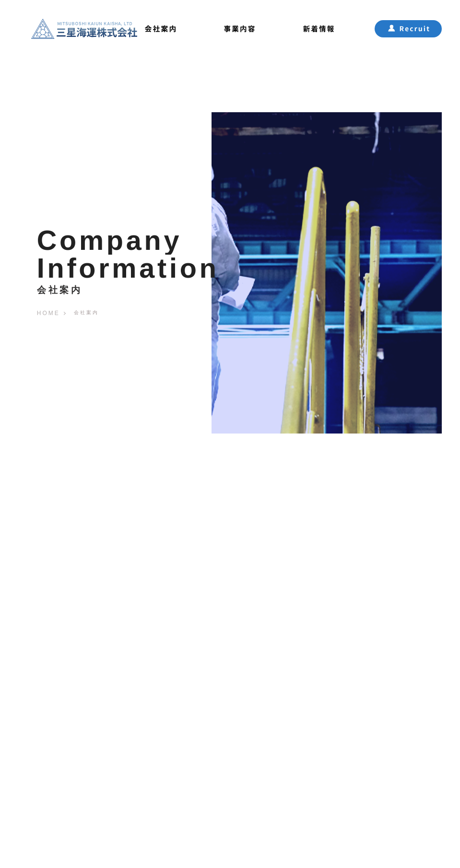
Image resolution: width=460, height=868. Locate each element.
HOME (48, 313)
